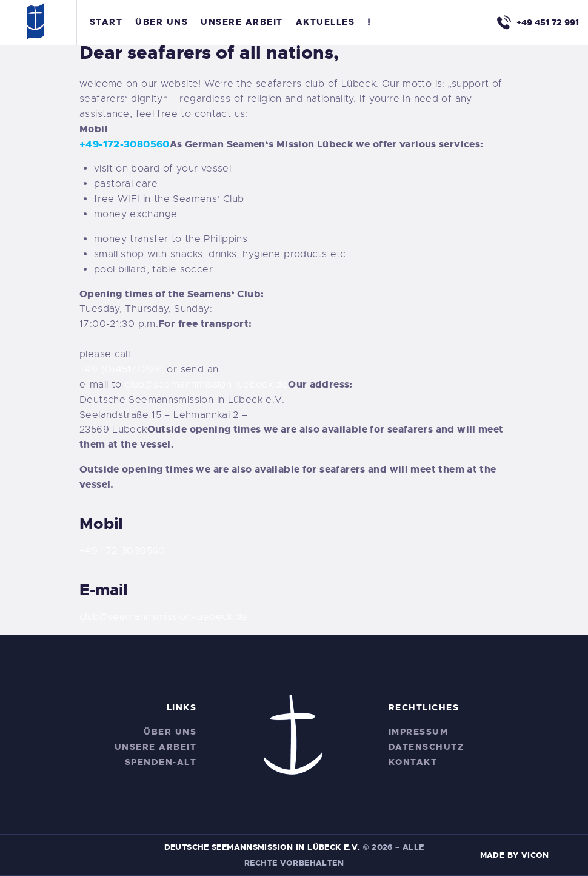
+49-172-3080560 (125, 144)
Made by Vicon (515, 855)
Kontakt (413, 762)
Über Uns (170, 732)
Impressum (419, 732)
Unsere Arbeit (156, 747)
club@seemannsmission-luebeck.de (164, 617)
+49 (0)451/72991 (122, 369)
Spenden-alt (161, 762)
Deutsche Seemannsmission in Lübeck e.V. (262, 847)
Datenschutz (426, 747)
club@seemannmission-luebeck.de (206, 385)
